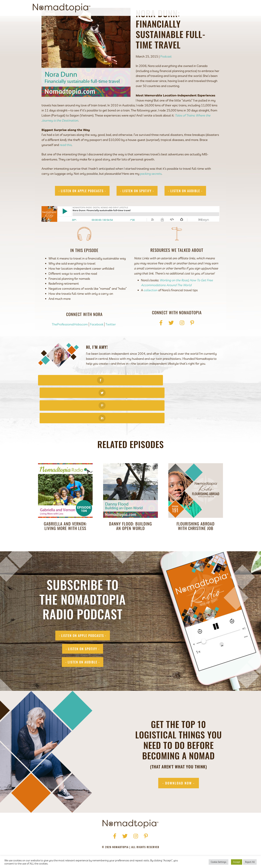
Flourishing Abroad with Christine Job (196, 504)
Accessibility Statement (154, 842)
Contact (214, 8)
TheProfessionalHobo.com (70, 340)
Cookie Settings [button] (219, 862)
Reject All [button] (250, 862)
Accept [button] (237, 862)
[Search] (225, 8)
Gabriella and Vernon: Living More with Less (65, 504)
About (149, 8)
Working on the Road (174, 296)
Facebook (97, 340)
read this (66, 161)
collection (151, 306)
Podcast (185, 8)
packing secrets (151, 189)
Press (112, 837)
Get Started (166, 8)
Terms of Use (124, 842)
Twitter (111, 340)
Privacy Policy (101, 842)
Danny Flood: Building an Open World (130, 504)
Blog (200, 8)
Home (89, 837)
